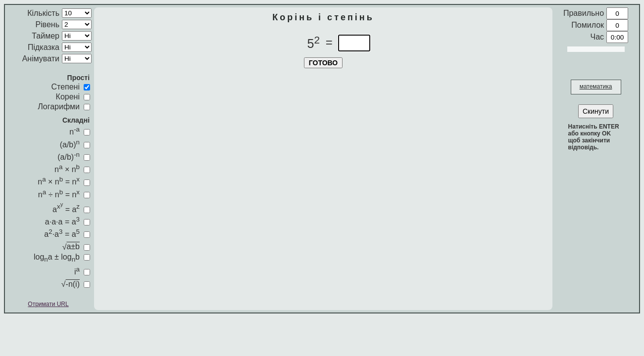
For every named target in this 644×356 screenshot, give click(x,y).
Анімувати (41, 59)
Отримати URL (48, 304)
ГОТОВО (323, 63)
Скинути (596, 111)
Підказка (44, 47)
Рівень (47, 24)
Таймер (46, 36)
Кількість (43, 13)
